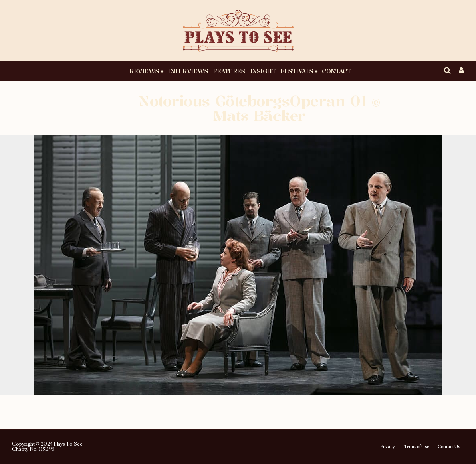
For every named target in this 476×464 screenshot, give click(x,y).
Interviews (188, 71)
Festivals (297, 71)
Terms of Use (416, 447)
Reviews (144, 71)
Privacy (388, 447)
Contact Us (449, 447)
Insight (263, 71)
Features (229, 71)
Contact (336, 71)
